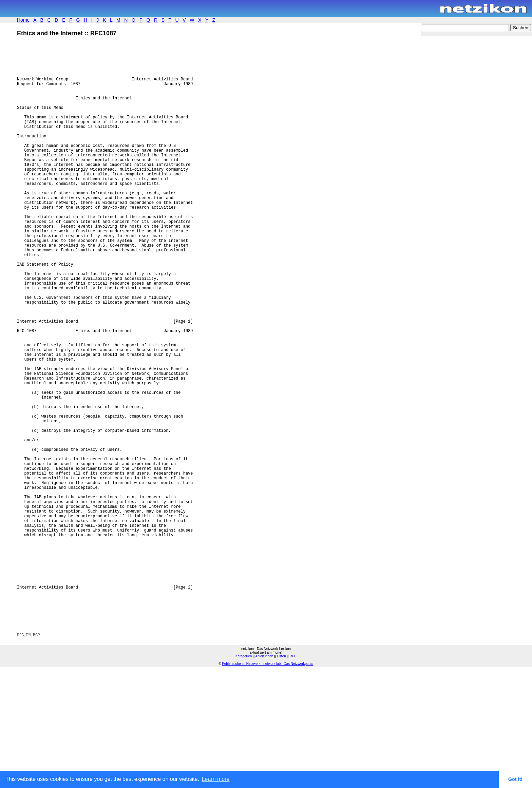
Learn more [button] (216, 779)
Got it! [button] (515, 779)
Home (23, 20)
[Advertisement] (96, 736)
